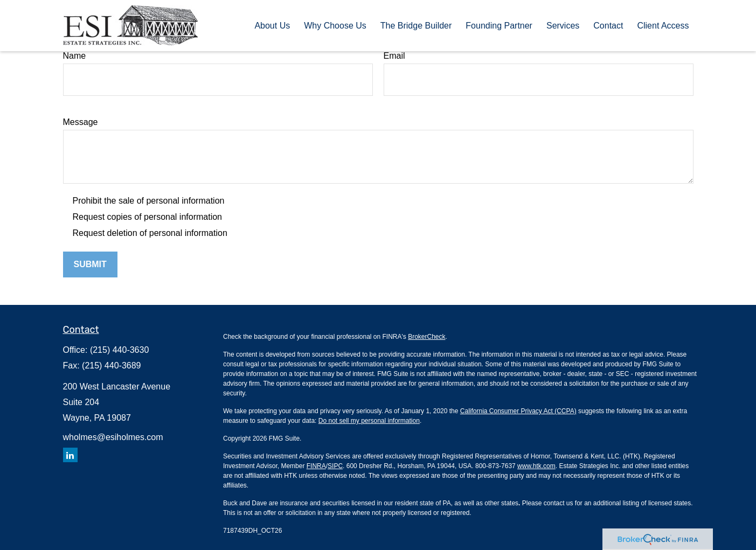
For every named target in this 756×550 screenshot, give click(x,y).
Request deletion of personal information (150, 233)
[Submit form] (90, 264)
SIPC (335, 466)
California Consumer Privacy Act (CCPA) (518, 411)
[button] (272, 26)
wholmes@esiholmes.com (113, 437)
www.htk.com (536, 466)
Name (75, 56)
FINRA (316, 466)
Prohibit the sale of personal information (149, 201)
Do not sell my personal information (369, 421)
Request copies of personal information (148, 217)
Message (81, 122)
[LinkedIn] (70, 455)
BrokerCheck (426, 337)
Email (394, 56)
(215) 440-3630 (119, 350)
